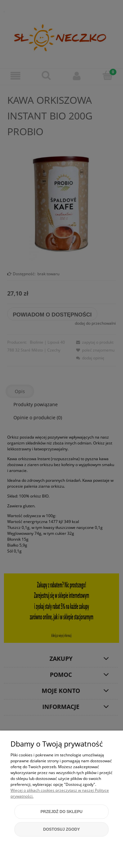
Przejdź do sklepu (61, 812)
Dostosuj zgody (62, 829)
